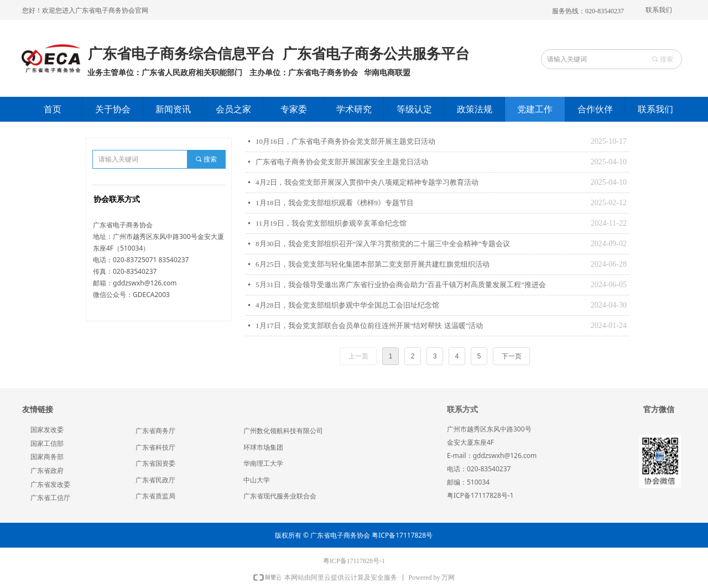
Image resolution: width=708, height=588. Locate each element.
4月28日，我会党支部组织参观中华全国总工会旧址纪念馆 (347, 305)
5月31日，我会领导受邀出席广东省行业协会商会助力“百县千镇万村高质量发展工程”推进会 (401, 285)
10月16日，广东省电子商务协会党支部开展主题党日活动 (345, 141)
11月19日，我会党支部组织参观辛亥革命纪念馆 (331, 223)
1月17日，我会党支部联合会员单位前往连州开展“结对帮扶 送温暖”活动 (369, 326)
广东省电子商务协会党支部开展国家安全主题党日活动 (342, 162)
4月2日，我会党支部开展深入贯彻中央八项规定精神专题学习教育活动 (367, 182)
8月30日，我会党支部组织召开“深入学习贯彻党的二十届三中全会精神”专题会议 (383, 244)
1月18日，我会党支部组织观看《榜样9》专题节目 (335, 203)
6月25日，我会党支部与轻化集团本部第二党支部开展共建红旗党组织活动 (373, 264)
